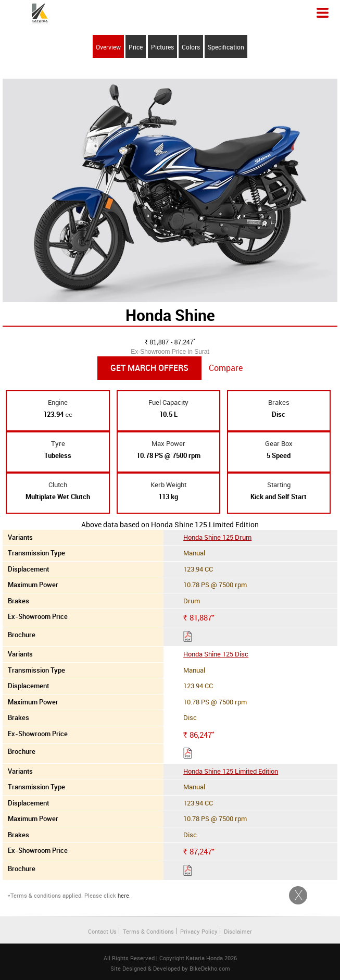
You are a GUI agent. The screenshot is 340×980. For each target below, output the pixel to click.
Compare (226, 368)
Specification (226, 47)
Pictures (162, 47)
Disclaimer (238, 931)
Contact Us (102, 931)
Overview (108, 47)
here (123, 895)
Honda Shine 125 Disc (216, 654)
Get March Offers (149, 368)
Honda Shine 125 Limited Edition (231, 771)
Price (136, 47)
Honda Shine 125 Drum (217, 537)
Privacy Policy (199, 931)
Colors (191, 47)
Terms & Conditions (148, 931)
